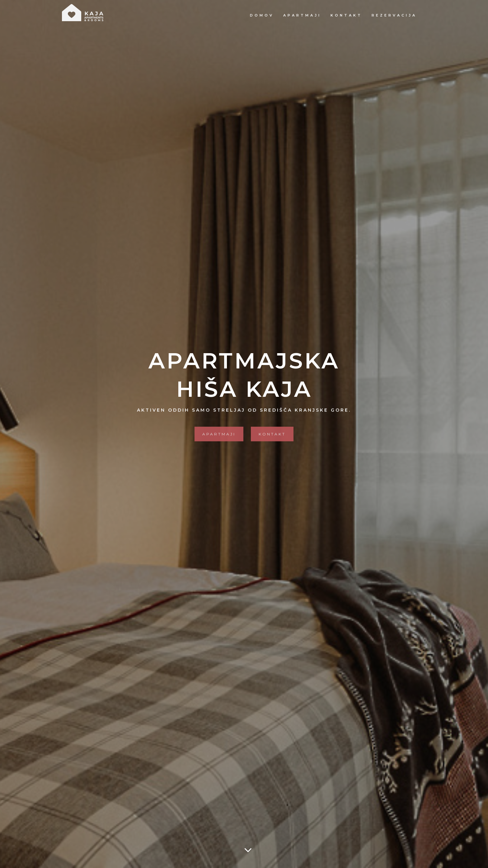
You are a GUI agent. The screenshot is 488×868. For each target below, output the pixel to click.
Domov (262, 15)
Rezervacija (394, 15)
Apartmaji (302, 15)
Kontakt (346, 15)
